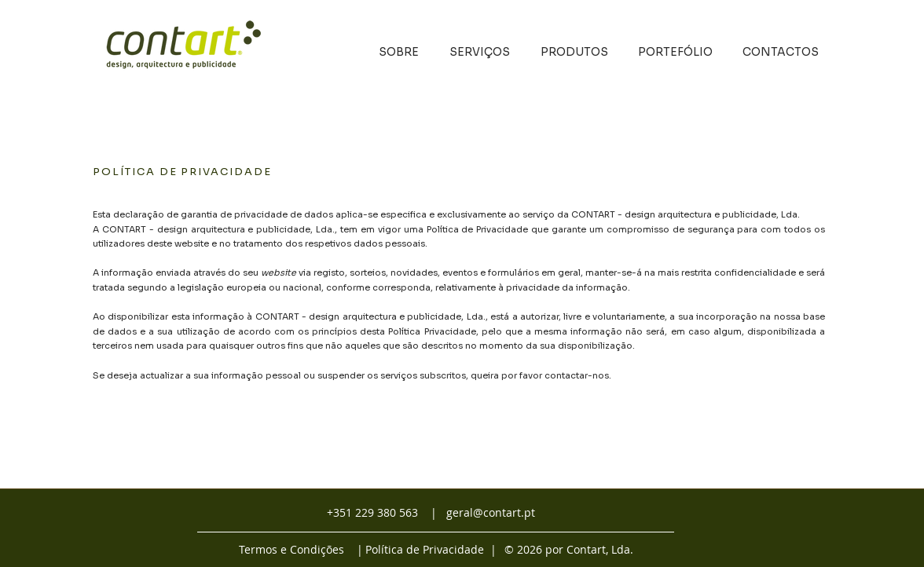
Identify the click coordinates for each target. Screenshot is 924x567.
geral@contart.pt (491, 512)
